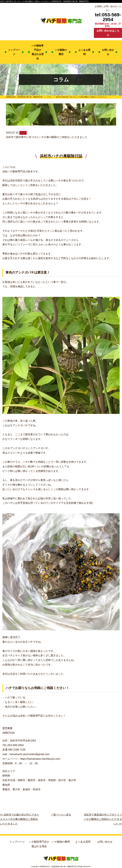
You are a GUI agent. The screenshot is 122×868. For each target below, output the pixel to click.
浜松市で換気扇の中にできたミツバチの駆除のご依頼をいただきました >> (103, 819)
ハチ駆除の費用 (61, 52)
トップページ (14, 52)
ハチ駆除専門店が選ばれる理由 (38, 52)
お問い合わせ (108, 52)
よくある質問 (84, 52)
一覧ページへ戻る (61, 815)
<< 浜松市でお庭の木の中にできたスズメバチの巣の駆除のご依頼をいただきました (20, 819)
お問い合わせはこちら (108, 33)
